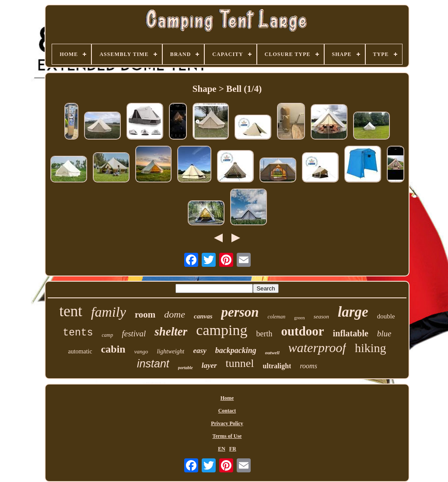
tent (70, 311)
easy (199, 351)
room (145, 314)
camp (107, 335)
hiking (371, 348)
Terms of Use (227, 436)
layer (209, 365)
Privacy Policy (227, 423)
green (299, 318)
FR (233, 449)
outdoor (302, 331)
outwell (272, 353)
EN (222, 449)
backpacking (236, 350)
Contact (227, 411)
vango (141, 351)
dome (175, 314)
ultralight (277, 366)
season (321, 316)
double (386, 316)
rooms (308, 366)
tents (78, 333)
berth (264, 334)
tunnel (240, 363)
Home (227, 398)
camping (222, 330)
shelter (171, 332)
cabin (113, 349)
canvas (203, 316)
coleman (277, 317)
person (240, 312)
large (353, 312)
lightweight (170, 351)
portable (185, 368)
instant (153, 363)
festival (134, 334)
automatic (80, 351)
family (108, 312)
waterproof (317, 348)
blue (384, 334)
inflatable (351, 333)
